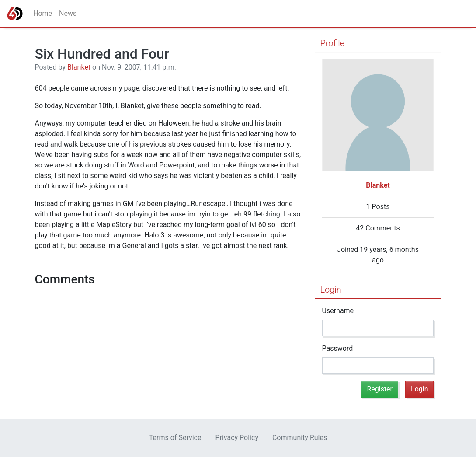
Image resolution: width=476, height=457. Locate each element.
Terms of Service (175, 438)
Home (43, 13)
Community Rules (300, 438)
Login (331, 290)
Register (380, 389)
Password (338, 348)
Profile (333, 43)
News (68, 13)
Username (338, 311)
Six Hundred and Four (102, 54)
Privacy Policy (237, 438)
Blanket (79, 67)
